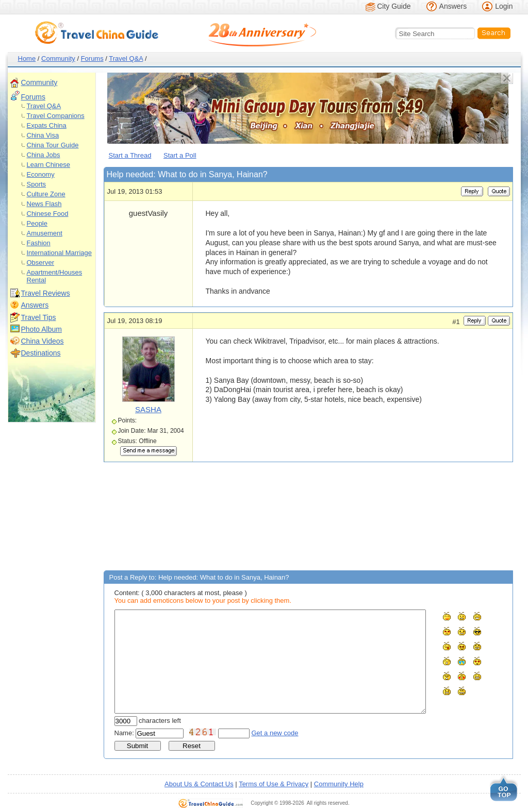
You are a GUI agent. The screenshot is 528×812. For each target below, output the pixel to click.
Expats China (47, 125)
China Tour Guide (53, 145)
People (37, 223)
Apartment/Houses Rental (55, 276)
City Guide (394, 6)
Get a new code (275, 733)
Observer (40, 263)
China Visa (43, 135)
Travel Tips (39, 317)
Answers (453, 6)
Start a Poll (180, 155)
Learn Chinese (49, 165)
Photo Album (42, 329)
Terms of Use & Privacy (274, 784)
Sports (37, 184)
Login (504, 6)
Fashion (39, 243)
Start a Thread (130, 155)
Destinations (41, 353)
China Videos (43, 341)
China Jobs (44, 155)
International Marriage (59, 253)
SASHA (148, 409)
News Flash (44, 204)
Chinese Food (48, 214)
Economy (41, 174)
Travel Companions (56, 116)
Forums (92, 58)
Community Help (339, 784)
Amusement (45, 233)
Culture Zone (46, 194)
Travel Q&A (126, 58)
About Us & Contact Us (199, 784)
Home (27, 58)
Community (58, 58)
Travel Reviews (46, 293)
